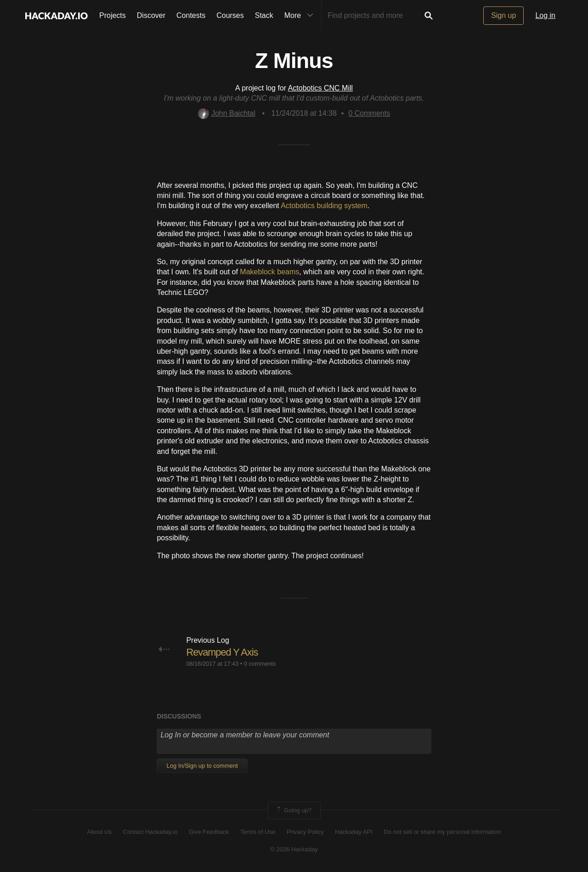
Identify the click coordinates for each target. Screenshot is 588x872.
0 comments (260, 664)
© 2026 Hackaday (294, 849)
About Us (99, 832)
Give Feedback (209, 832)
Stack (264, 15)
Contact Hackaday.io (150, 832)
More (301, 16)
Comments (369, 113)
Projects (113, 15)
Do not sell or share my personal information (442, 832)
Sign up (503, 15)
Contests (191, 15)
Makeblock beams (269, 272)
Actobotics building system (324, 206)
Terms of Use (258, 832)
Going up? (294, 810)
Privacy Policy (305, 832)
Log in (545, 15)
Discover (151, 15)
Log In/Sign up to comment (202, 766)
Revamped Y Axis (222, 652)
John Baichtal (227, 113)
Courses (230, 15)
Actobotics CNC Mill (320, 88)
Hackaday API (354, 832)
